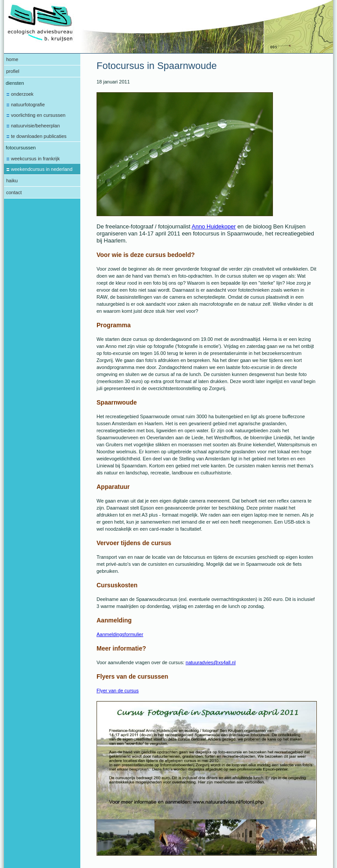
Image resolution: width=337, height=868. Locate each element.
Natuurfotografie (28, 105)
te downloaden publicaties (39, 136)
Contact (14, 192)
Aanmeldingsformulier (120, 634)
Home (12, 59)
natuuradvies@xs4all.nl (211, 662)
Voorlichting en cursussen (38, 115)
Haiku (12, 181)
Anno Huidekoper (214, 226)
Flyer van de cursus (118, 691)
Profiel (13, 71)
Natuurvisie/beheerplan (35, 126)
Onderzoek (22, 94)
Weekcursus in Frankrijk (35, 159)
